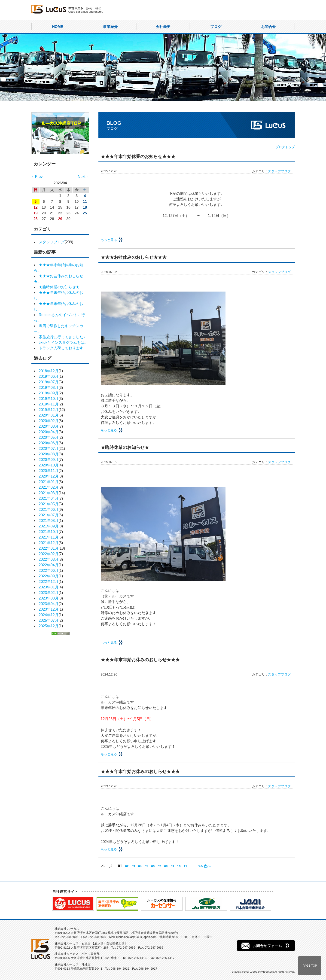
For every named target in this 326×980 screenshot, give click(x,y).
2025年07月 (49, 620)
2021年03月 (49, 493)
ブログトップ (285, 147)
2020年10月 (49, 465)
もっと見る (109, 240)
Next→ (84, 177)
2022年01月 (49, 548)
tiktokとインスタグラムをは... (63, 342)
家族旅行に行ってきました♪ (62, 337)
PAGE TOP (310, 966)
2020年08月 (49, 454)
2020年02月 (49, 421)
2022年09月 (49, 576)
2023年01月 (49, 587)
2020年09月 (49, 460)
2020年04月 (49, 432)
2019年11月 (49, 404)
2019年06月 (49, 376)
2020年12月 (49, 476)
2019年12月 (49, 410)
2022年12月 (49, 582)
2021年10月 (49, 532)
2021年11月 (49, 537)
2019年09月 (49, 393)
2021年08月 (49, 521)
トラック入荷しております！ (63, 348)
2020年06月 (49, 443)
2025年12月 (49, 626)
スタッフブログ (52, 242)
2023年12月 (49, 609)
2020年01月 (49, 415)
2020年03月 (49, 426)
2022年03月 (49, 559)
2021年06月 (49, 510)
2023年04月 (49, 604)
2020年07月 (49, 449)
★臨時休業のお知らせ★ (59, 287)
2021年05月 (49, 504)
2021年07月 (49, 515)
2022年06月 (49, 571)
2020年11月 (49, 471)
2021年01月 (49, 482)
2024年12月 (49, 615)
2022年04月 (49, 565)
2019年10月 (49, 399)
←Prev (37, 177)
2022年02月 (49, 554)
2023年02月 (49, 593)
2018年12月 (49, 371)
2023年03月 (49, 598)
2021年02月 (49, 487)
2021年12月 (49, 543)
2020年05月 (49, 437)
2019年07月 (49, 382)
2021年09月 (49, 526)
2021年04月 (49, 498)
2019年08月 (49, 388)
